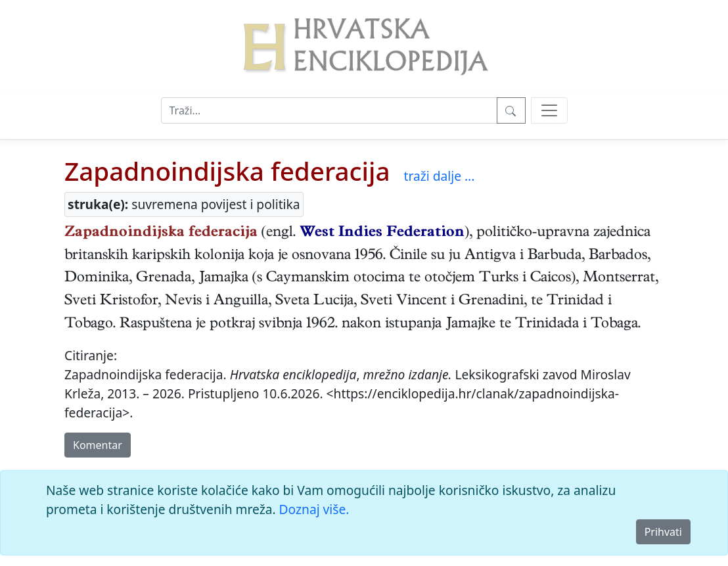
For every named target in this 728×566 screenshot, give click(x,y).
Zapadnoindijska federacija (227, 171)
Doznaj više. (314, 509)
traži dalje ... (439, 176)
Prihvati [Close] (663, 532)
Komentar (98, 445)
